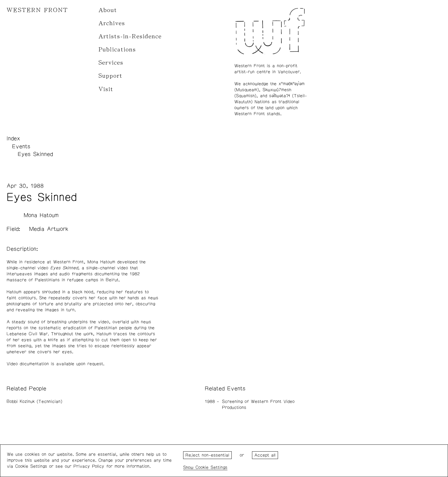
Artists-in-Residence (130, 36)
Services (111, 63)
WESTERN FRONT (37, 10)
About (108, 10)
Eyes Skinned (35, 154)
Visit (106, 89)
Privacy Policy (89, 466)
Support (111, 76)
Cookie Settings (211, 467)
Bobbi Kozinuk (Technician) (34, 401)
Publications (117, 50)
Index (13, 138)
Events (21, 146)
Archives (112, 23)
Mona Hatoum (41, 215)
